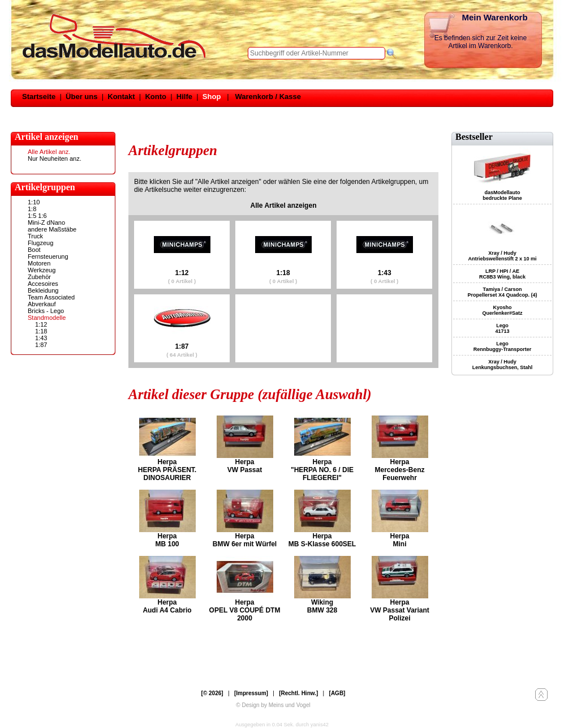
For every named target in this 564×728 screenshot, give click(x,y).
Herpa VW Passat (245, 466)
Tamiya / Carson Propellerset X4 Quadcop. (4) (502, 292)
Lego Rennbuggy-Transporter (503, 346)
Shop (212, 97)
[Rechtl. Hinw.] (298, 693)
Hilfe (184, 97)
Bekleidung (43, 290)
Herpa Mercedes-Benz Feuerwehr (399, 470)
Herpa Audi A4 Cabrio (167, 606)
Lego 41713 (502, 328)
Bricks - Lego (46, 311)
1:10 (34, 202)
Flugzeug (40, 243)
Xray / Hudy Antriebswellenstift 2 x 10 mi (502, 256)
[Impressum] (251, 693)
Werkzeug (42, 270)
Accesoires (43, 284)
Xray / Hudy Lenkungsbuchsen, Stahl (503, 365)
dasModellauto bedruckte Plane (502, 195)
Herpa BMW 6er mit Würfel (245, 540)
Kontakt (121, 97)
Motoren (39, 263)
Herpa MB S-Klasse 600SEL (322, 540)
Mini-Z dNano (46, 222)
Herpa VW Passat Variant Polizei (400, 610)
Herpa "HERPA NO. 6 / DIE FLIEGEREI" (322, 470)
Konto (156, 97)
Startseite (39, 97)
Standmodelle (47, 318)
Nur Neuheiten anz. (55, 159)
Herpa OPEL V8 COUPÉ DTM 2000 (245, 610)
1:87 (41, 345)
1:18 (41, 331)
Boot (34, 250)
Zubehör (39, 277)
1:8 (32, 209)
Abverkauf (42, 304)
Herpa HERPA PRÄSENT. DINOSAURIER (167, 470)
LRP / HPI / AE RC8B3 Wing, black (502, 274)
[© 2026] (212, 693)
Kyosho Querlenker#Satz (502, 310)
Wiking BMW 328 (322, 606)
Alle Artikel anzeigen (284, 205)
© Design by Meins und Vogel (273, 705)
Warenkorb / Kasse (268, 97)
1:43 (41, 338)
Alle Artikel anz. (49, 152)
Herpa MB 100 (167, 540)
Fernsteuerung (48, 256)
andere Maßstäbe (52, 229)
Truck (35, 236)
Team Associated (51, 297)
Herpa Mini (399, 540)
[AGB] (337, 693)
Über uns (81, 97)
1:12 (41, 324)
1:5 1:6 (37, 216)
